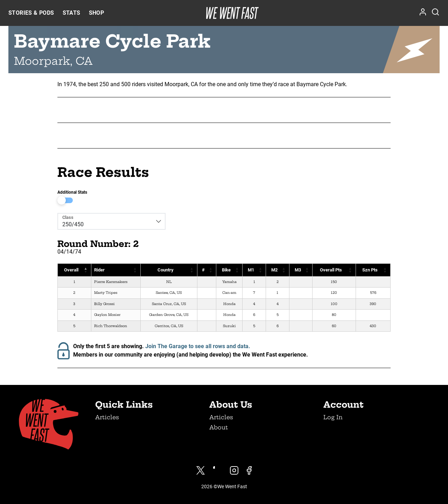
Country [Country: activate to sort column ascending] (165, 270)
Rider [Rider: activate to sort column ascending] (99, 270)
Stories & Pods (31, 13)
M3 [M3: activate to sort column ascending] (297, 270)
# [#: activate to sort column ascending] (203, 270)
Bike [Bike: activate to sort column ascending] (226, 270)
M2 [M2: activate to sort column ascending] (274, 270)
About (219, 427)
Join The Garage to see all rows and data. (198, 346)
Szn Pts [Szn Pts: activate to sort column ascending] (370, 270)
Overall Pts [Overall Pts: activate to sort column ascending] (331, 270)
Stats (72, 13)
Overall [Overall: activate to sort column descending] (71, 270)
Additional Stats (72, 192)
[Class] (107, 221)
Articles (107, 417)
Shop (97, 13)
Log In (333, 417)
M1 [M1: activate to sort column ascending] (251, 270)
